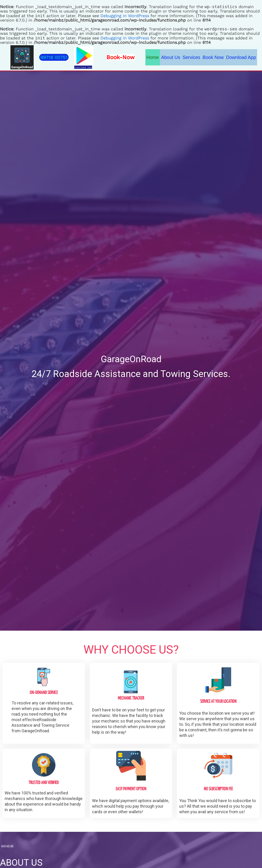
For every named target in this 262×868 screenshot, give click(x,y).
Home (153, 57)
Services (191, 57)
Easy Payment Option (131, 789)
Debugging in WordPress (125, 16)
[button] (54, 57)
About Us (171, 57)
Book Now (213, 57)
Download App (83, 67)
